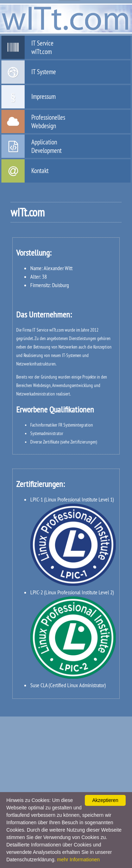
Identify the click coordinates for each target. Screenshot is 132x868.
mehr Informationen (78, 860)
